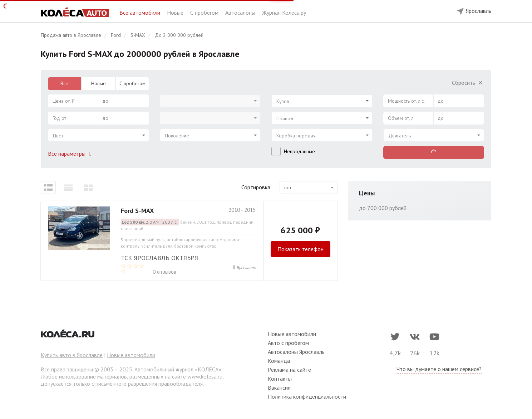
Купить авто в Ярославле (72, 355)
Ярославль (246, 267)
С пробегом (205, 13)
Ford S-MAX (137, 211)
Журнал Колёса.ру (284, 13)
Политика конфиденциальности (307, 396)
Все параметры (71, 154)
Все (64, 83)
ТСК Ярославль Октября (159, 258)
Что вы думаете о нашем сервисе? (439, 369)
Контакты (280, 379)
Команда (279, 361)
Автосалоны (241, 13)
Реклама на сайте (289, 370)
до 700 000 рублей (383, 208)
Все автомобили (141, 13)
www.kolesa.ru (205, 376)
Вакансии (279, 388)
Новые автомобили (131, 355)
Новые (176, 13)
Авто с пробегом (288, 343)
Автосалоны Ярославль (296, 352)
